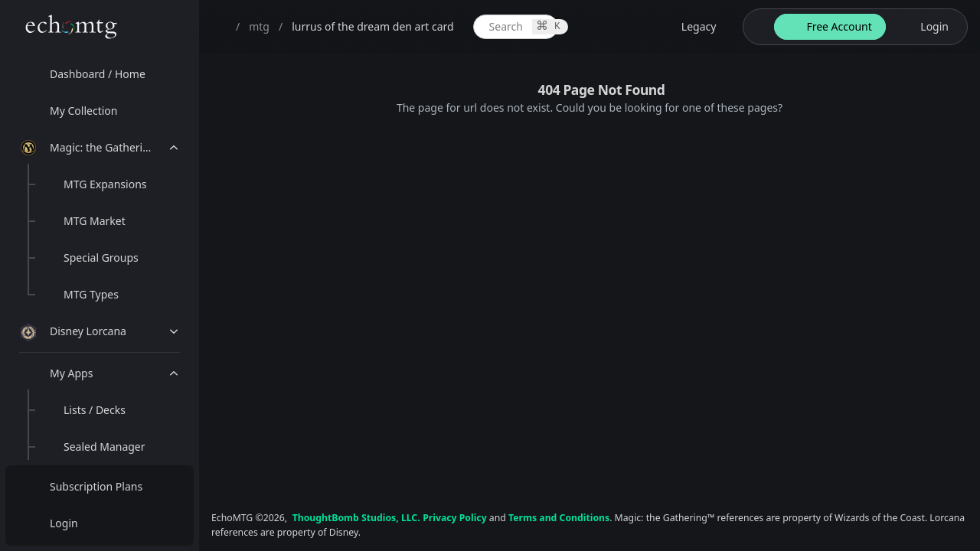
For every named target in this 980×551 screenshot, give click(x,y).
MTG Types (91, 294)
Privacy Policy (454, 518)
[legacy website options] (690, 27)
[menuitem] (100, 74)
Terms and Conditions (559, 518)
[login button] (925, 27)
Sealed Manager (105, 447)
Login (64, 523)
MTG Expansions (105, 184)
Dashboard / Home (98, 74)
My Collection (83, 111)
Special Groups (101, 258)
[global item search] (516, 27)
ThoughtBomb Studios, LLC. (356, 518)
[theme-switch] (756, 27)
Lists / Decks (95, 410)
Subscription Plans (96, 486)
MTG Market (95, 221)
